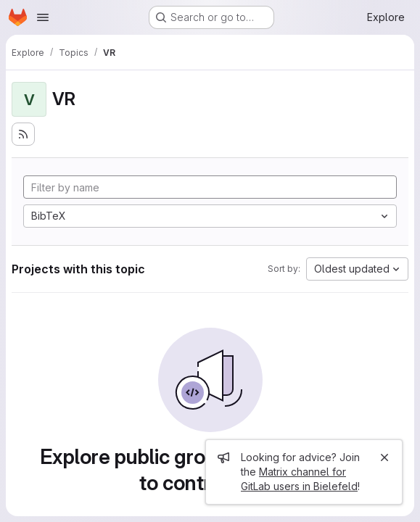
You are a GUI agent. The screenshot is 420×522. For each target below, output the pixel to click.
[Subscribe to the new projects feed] (23, 134)
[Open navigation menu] (43, 17)
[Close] (384, 457)
